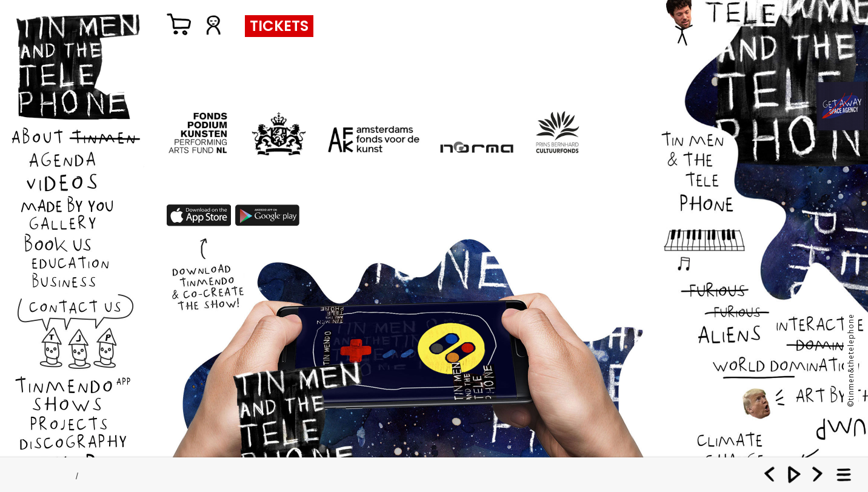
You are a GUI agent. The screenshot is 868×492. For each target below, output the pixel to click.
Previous (770, 473)
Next (818, 473)
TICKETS (279, 26)
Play (794, 473)
